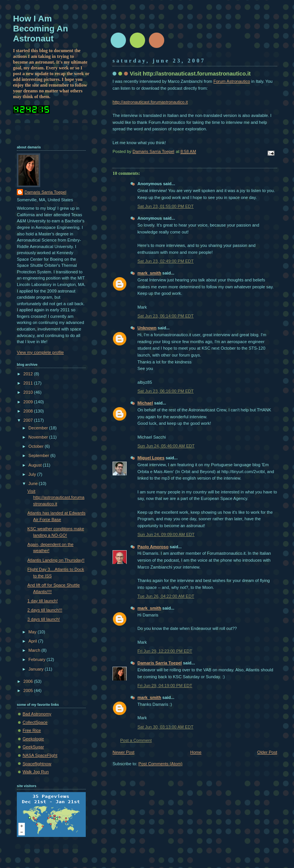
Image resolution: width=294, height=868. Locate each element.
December (39, 428)
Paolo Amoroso (153, 547)
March (35, 650)
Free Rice (32, 730)
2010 (29, 392)
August (35, 465)
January (36, 669)
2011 (29, 383)
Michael (145, 403)
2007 (29, 420)
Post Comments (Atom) (161, 764)
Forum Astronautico (232, 81)
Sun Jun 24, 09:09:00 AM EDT (166, 534)
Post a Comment (136, 740)
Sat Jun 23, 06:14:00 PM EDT (166, 316)
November (39, 437)
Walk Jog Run (36, 772)
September (39, 455)
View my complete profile (40, 352)
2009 (29, 402)
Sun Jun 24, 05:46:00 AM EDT (166, 446)
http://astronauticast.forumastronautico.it (150, 102)
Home (196, 752)
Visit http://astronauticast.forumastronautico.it (56, 497)
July (33, 474)
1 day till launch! (43, 601)
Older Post (267, 752)
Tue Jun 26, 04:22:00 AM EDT (166, 596)
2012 (29, 374)
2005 (29, 690)
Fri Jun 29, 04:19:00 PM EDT (165, 686)
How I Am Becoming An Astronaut (41, 29)
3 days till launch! (44, 619)
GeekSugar (33, 747)
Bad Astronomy (37, 714)
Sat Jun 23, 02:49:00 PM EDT (166, 261)
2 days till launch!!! (45, 610)
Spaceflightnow (37, 764)
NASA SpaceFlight (40, 755)
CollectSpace (35, 722)
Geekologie (33, 739)
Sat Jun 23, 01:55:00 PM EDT (166, 206)
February (37, 659)
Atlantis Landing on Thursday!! (56, 560)
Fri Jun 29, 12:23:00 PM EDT (165, 651)
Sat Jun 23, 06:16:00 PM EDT (166, 391)
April (33, 641)
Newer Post (123, 752)
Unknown (147, 328)
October (36, 446)
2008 (29, 411)
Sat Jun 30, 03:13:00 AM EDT (165, 727)
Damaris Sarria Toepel (160, 663)
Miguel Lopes (151, 458)
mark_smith (149, 273)
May (33, 632)
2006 (29, 681)
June (33, 483)
